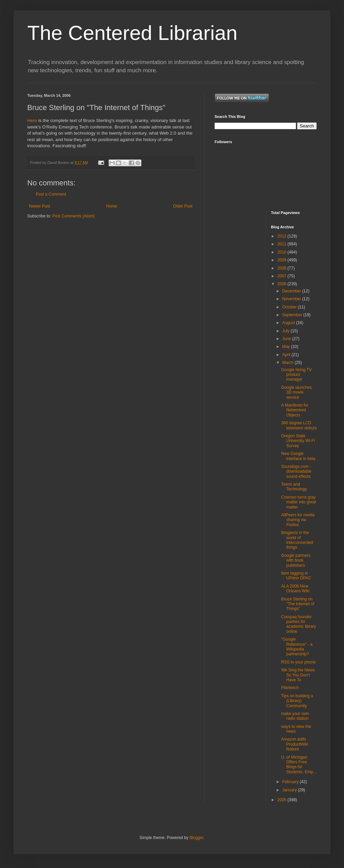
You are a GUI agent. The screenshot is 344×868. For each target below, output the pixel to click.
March (288, 363)
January (290, 790)
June (287, 339)
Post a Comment (51, 194)
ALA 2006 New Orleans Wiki (295, 589)
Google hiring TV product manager (296, 375)
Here (32, 120)
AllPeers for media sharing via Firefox (298, 520)
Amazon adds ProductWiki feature (294, 744)
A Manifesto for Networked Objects (295, 410)
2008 (282, 268)
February (291, 782)
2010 (282, 252)
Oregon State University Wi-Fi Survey (298, 441)
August (289, 323)
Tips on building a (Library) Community (297, 701)
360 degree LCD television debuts (299, 425)
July (286, 331)
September (293, 315)
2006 (282, 284)
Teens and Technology (294, 487)
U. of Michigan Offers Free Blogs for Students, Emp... (299, 765)
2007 (282, 276)
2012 (282, 236)
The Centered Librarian (132, 33)
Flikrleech (290, 688)
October (290, 307)
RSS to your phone (298, 662)
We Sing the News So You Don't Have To (298, 675)
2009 (282, 260)
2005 (282, 800)
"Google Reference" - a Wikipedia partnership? (297, 647)
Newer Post (40, 206)
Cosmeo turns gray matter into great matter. (298, 502)
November (292, 299)
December (292, 291)
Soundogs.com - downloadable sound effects (296, 471)
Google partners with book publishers (296, 560)
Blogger (196, 838)
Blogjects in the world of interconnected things (297, 540)
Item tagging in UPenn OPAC (296, 576)
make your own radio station (295, 716)
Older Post (183, 206)
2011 (282, 244)
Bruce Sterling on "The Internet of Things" (298, 604)
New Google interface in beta (298, 456)
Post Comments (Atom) (73, 216)
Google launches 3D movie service (296, 392)
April (287, 355)
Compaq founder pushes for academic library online (298, 624)
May (286, 347)
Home (112, 206)
